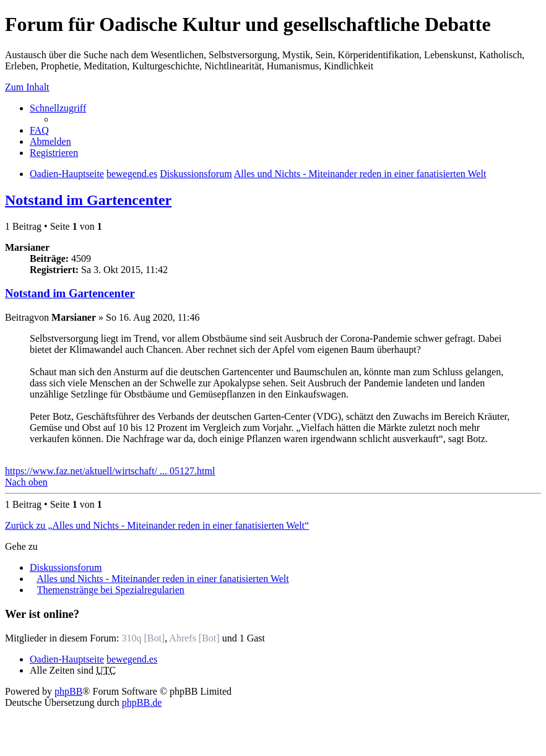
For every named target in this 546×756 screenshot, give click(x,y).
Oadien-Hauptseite (67, 659)
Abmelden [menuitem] (50, 141)
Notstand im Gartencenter (88, 200)
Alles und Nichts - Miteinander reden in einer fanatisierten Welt (163, 579)
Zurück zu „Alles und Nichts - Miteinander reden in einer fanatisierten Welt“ (157, 525)
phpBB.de (142, 702)
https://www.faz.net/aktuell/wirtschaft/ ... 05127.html (110, 471)
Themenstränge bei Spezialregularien (111, 590)
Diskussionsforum (66, 567)
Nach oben (26, 482)
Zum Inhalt (27, 87)
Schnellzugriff (58, 108)
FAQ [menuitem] (39, 130)
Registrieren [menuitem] (54, 153)
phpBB (68, 691)
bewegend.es (132, 659)
